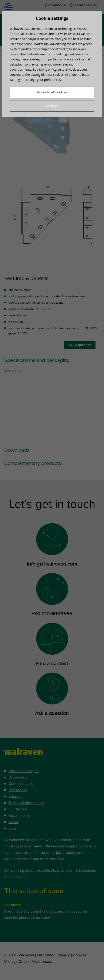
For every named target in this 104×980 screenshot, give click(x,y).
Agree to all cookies (52, 92)
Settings (52, 106)
